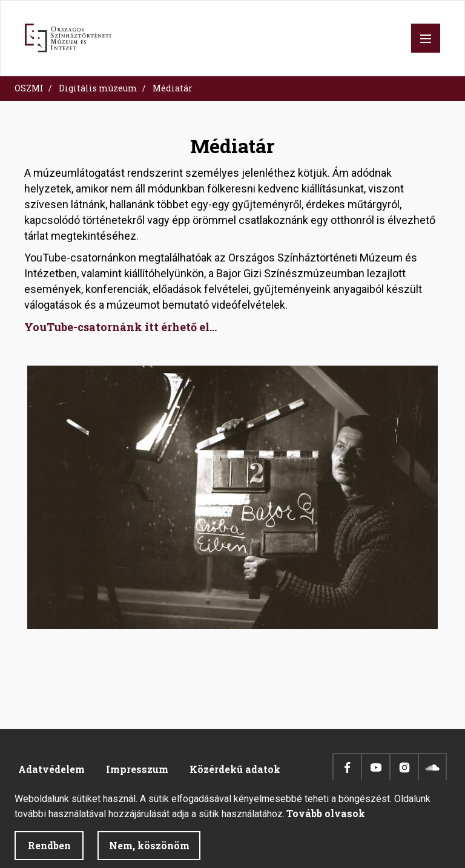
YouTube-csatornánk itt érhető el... (120, 327)
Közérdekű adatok (235, 769)
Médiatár (173, 88)
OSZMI (29, 88)
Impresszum (137, 769)
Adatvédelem (51, 769)
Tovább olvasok (326, 822)
